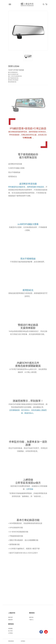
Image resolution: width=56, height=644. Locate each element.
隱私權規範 (11, 641)
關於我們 (10, 617)
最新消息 (31, 617)
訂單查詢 (10, 633)
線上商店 (10, 631)
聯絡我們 (10, 620)
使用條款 (23, 641)
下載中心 (31, 620)
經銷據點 (10, 628)
